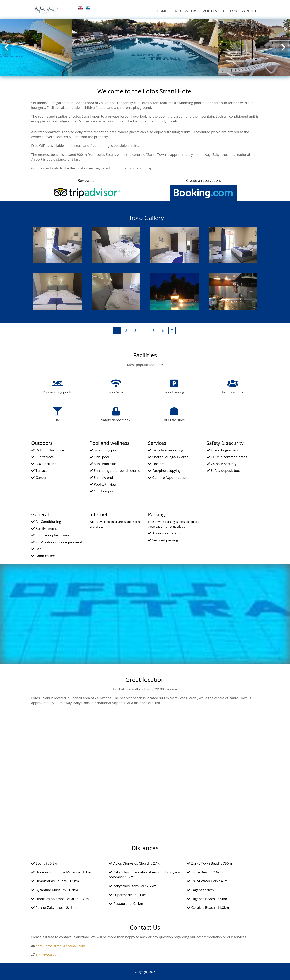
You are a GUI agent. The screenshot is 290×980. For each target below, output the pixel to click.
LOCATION (229, 11)
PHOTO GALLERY (184, 11)
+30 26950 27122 (49, 955)
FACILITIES (209, 11)
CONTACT (249, 11)
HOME (162, 11)
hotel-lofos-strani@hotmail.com (60, 946)
